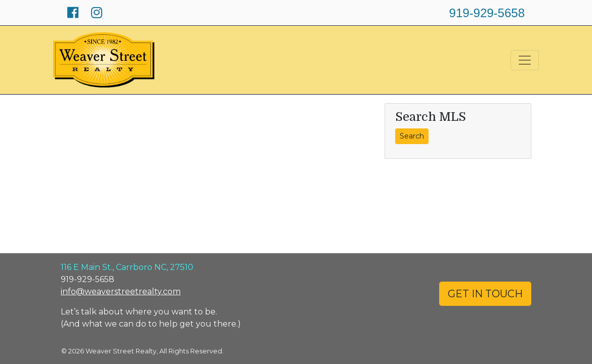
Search (412, 136)
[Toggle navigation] (525, 60)
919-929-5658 (487, 13)
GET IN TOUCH (485, 294)
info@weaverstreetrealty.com (121, 291)
